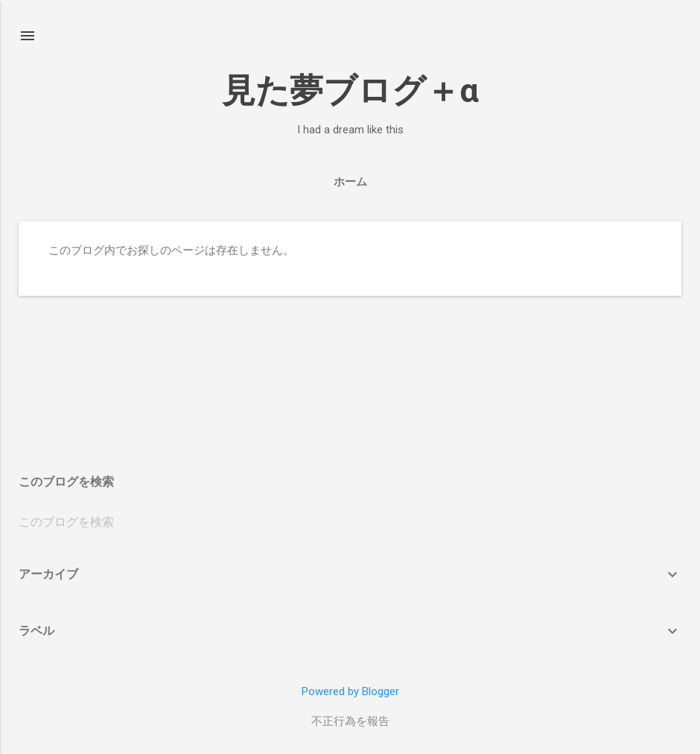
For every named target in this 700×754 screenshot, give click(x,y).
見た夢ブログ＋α (350, 91)
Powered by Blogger (350, 691)
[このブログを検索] (350, 522)
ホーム (350, 182)
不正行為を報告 (350, 721)
